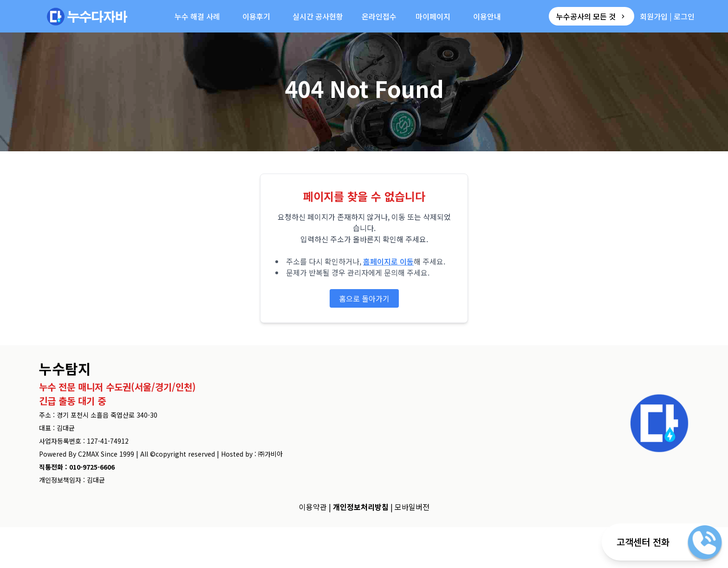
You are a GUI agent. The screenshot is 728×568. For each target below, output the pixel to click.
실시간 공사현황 (318, 16)
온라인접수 (379, 16)
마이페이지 (433, 16)
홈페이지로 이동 (388, 261)
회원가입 (654, 16)
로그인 (684, 16)
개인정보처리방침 (361, 507)
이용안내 (487, 16)
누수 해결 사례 (197, 16)
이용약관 (313, 507)
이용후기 (256, 16)
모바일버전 (412, 507)
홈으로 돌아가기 (364, 298)
